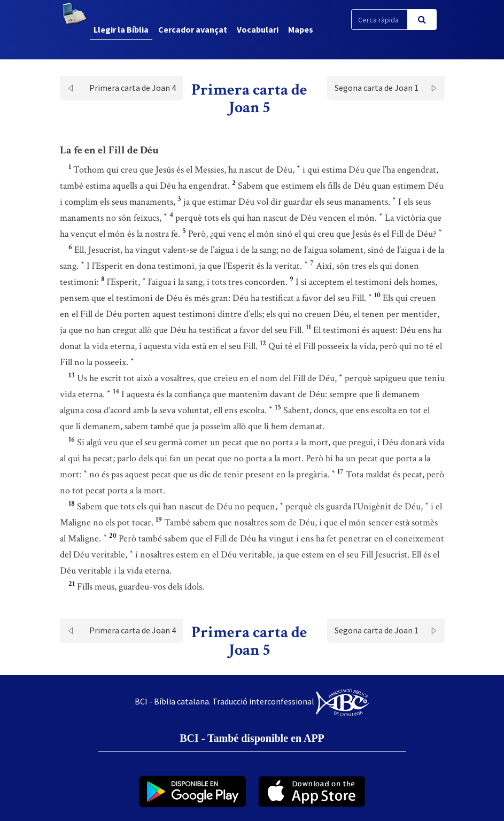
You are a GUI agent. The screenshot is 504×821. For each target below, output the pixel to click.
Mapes (301, 29)
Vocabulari (258, 29)
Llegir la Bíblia (121, 29)
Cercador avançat (193, 29)
